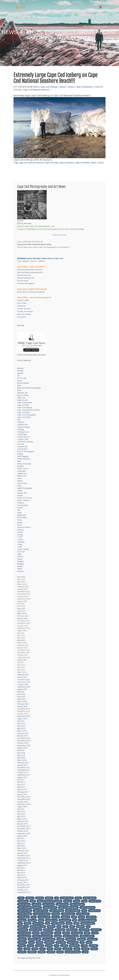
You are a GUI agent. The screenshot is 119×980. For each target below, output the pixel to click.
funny (69, 923)
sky (82, 942)
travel (35, 949)
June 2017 (21, 782)
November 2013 (24, 887)
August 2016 (22, 807)
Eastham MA (22, 447)
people (58, 936)
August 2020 (22, 689)
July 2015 (21, 838)
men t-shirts (22, 303)
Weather (21, 561)
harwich (51, 927)
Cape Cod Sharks (24, 417)
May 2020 (21, 697)
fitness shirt (38, 923)
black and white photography (50, 901)
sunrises (40, 946)
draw (41, 920)
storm (30, 946)
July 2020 (21, 692)
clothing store (83, 914)
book (84, 901)
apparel (49, 898)
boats (76, 901)
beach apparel (90, 898)
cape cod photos (67, 163)
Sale (19, 510)
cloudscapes (24, 917)
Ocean (20, 491)
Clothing (20, 429)
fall (75, 920)
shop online (73, 942)
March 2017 (22, 789)
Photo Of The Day (24, 498)
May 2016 (21, 814)
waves (94, 949)
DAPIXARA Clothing (25, 442)
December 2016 (24, 797)
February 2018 (23, 763)
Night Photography (25, 488)
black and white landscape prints (30, 272)
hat (59, 927)
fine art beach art (24, 275)
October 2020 (23, 684)
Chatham (21, 422)
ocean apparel (24, 936)
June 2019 (21, 723)
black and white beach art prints (30, 270)
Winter (20, 569)
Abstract (20, 368)
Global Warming (23, 459)
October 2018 (23, 743)
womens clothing (73, 952)
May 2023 (21, 609)
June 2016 (21, 811)
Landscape (21, 471)
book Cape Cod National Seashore (31, 292)
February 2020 (23, 704)
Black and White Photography (29, 388)
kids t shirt (48, 930)
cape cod (36, 904)
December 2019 (24, 709)
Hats (19, 461)
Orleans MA (22, 493)
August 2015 (22, 836)
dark (74, 917)
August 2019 (22, 719)
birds (33, 901)
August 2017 (22, 777)
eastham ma (51, 920)
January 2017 (22, 794)
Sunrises (20, 530)
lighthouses (72, 930)
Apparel (26, 261)
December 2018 (24, 738)
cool (34, 917)
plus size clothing (24, 314)
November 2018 (24, 741)
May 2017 (21, 785)
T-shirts (20, 539)
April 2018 (21, 758)
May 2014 (21, 873)
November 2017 (24, 770)
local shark (84, 930)
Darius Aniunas (24, 223)
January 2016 (22, 824)
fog (47, 923)
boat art (68, 901)
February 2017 (23, 792)
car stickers (22, 317)
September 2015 (24, 833)
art (57, 898)
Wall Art (42, 261)
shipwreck (49, 942)
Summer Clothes (24, 527)
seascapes (92, 939)
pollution (22, 939)
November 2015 (24, 829)
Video (19, 554)
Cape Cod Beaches (84, 87)
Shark (19, 513)
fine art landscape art (26, 278)
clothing (56, 914)
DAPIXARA (21, 326)
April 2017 (21, 787)
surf (56, 946)
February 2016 (23, 821)
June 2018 (21, 753)
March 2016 (22, 819)
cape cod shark (25, 911)
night (87, 933)
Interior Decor (23, 469)
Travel (20, 547)
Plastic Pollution (23, 500)
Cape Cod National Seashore (36, 90)
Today (20, 544)
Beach (20, 381)
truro (42, 949)
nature (101, 163)
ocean (95, 933)
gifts (76, 923)
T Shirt (20, 537)
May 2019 (21, 726)
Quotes (20, 508)
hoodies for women (25, 311)
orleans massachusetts (43, 936)
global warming (88, 923)
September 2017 (24, 775)
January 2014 (22, 882)
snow (89, 942)
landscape (60, 930)
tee (20, 949)
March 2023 (22, 613)
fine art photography (87, 920)
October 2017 (23, 772)
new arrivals (77, 933)
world (85, 952)
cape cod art (49, 904)
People (20, 495)
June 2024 (21, 577)
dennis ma (91, 917)
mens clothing (24, 933)
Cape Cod (58, 95)
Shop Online (22, 517)
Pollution (21, 503)
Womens (21, 571)
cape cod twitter (83, 163)
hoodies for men (24, 309)
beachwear (23, 901)
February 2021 (23, 675)
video (77, 949)
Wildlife (20, 566)
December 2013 (24, 885)
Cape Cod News (24, 412)
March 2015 (22, 848)
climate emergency (42, 914)
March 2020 (22, 701)
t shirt (21, 898)
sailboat (82, 939)
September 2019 (24, 716)
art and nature (67, 898)
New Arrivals (22, 483)
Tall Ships (21, 542)
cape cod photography (68, 907)
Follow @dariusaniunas (59, 235)
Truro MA (21, 552)
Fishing (20, 454)
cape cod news (52, 163)
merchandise (47, 933)
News (71, 87)
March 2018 (22, 760)
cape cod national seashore (32, 163)
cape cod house (77, 904)
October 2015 (23, 831)
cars (84, 911)
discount (32, 920)
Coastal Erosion (23, 437)
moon (58, 933)
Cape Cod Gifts (23, 405)
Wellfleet (21, 564)
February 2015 (23, 851)
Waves (20, 559)
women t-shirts (23, 300)
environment (65, 920)
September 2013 (24, 892)
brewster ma (95, 901)
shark (31, 942)
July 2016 (21, 809)
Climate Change (23, 427)
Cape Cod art (22, 400)
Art (18, 376)
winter (60, 952)
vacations (67, 949)
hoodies (80, 927)
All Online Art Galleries (26, 283)
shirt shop (61, 942)
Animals (20, 371)
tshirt (50, 949)
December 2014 (24, 855)
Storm (20, 525)
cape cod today (57, 911)
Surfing (20, 535)
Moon (20, 478)
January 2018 (22, 765)
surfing (64, 946)
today (27, 949)
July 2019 (21, 721)
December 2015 (24, 826)
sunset (49, 946)
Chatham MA (22, 425)
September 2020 (24, 687)
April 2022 (21, 640)
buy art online (24, 904)
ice (88, 927)
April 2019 (21, 728)
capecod (27, 360)
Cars (19, 420)
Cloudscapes (22, 434)
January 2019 (22, 736)
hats (65, 927)
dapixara (65, 917)
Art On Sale (22, 378)
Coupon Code (23, 439)
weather (22, 952)
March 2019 (22, 731)
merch (36, 933)
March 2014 (22, 877)
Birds (19, 385)
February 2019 (23, 733)
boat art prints (23, 281)
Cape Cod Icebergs (49, 87)
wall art (85, 949)
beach (94, 163)
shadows (22, 942)
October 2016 (23, 802)
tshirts (58, 949)
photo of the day (71, 936)
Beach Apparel (23, 383)
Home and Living (24, 464)
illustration (23, 930)
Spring (20, 522)
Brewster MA (22, 393)
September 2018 (24, 745)
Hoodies (20, 466)
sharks (40, 942)
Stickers (34, 261)
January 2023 (22, 618)
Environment (22, 449)
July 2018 (21, 750)
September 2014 (24, 863)
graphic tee (23, 927)
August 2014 (22, 865)
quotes (60, 939)
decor (81, 917)
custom (56, 917)
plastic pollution (87, 936)
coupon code (44, 917)
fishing (27, 923)
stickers (22, 946)
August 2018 (22, 748)
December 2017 (24, 767)
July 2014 (21, 868)
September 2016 (24, 804)
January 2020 (22, 706)
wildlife (42, 952)
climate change (25, 914)
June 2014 (21, 870)
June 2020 (21, 694)
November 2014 (24, 858)
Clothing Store (23, 432)
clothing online (68, 914)
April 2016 (21, 816)
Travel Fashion (23, 549)
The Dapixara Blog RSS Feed (29, 958)
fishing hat (21, 306)
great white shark (38, 927)
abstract (30, 898)
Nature (63, 87)
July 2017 (21, 780)
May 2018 (21, 755)
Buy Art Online (23, 395)
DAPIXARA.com (33, 229)
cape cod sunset (41, 911)
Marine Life (22, 476)
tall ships (93, 946)
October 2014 (23, 860)
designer (22, 920)
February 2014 (23, 880)
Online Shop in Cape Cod (52, 258)
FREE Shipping (23, 456)
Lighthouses (22, 473)
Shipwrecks (22, 515)
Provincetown (23, 505)
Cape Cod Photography (26, 415)
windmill (51, 952)
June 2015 (21, 841)
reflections (71, 939)
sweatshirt (74, 946)
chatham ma (94, 911)
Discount (21, 444)
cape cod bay (62, 904)
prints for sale (34, 939)
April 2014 (21, 875)
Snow (19, 520)
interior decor (36, 930)
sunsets (20, 532)
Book (19, 390)
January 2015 (22, 853)
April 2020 (21, 699)
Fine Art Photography (26, 451)
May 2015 (21, 843)
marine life (96, 930)
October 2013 (23, 890)
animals (40, 898)
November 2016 (24, 799)
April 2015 (21, 846)
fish (20, 923)
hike (72, 927)
